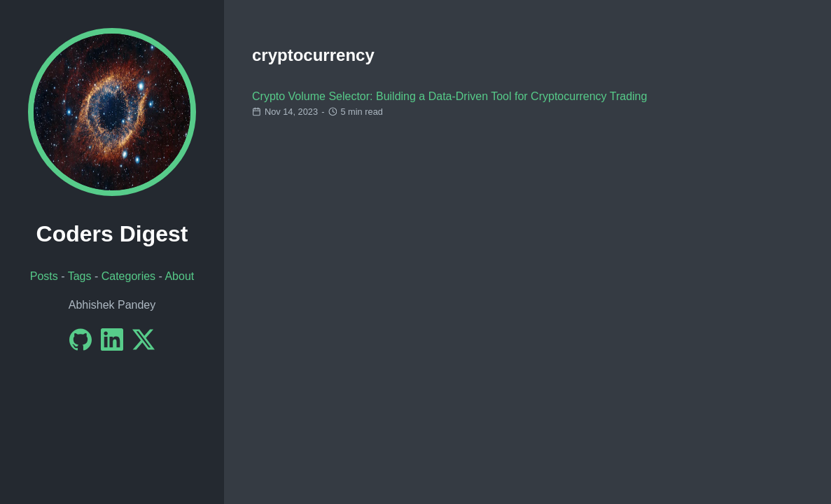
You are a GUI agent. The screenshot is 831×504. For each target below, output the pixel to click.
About (179, 276)
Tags (80, 276)
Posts (44, 276)
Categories (128, 276)
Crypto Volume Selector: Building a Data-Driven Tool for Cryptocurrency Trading (449, 96)
